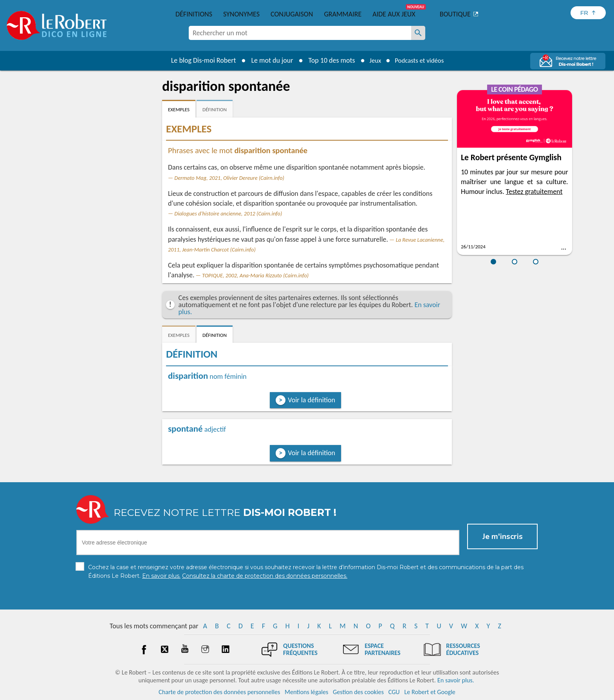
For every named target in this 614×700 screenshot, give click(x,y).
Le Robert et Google (430, 692)
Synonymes (241, 14)
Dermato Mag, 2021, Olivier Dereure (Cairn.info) (229, 178)
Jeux (373, 60)
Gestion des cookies (358, 692)
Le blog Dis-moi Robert (200, 60)
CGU (394, 692)
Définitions (194, 14)
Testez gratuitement (534, 192)
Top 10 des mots (328, 60)
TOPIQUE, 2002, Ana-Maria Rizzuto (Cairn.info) (255, 275)
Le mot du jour (268, 60)
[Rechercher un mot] (418, 33)
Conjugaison (292, 14)
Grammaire (343, 14)
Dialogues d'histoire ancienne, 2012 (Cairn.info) (228, 213)
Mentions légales (306, 692)
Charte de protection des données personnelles (219, 692)
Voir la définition (312, 400)
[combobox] (300, 33)
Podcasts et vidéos (421, 60)
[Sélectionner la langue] (588, 13)
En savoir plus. (456, 680)
